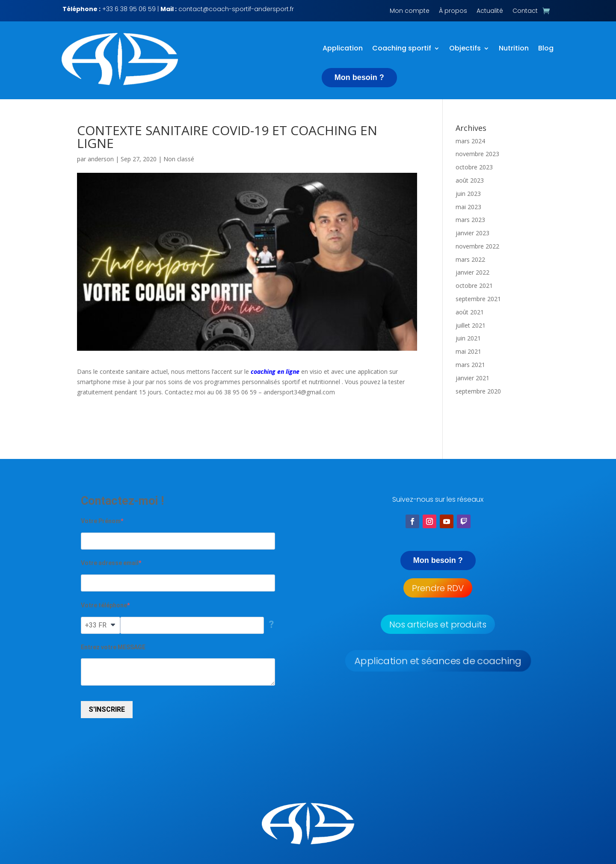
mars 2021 (470, 364)
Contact (525, 11)
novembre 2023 (477, 154)
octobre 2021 (474, 286)
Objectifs (465, 49)
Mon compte (410, 11)
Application (343, 49)
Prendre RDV (438, 588)
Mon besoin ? (359, 77)
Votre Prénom (101, 521)
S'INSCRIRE (107, 709)
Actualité (490, 11)
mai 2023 (468, 206)
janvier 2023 (472, 232)
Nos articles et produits (438, 624)
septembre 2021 (478, 298)
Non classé (179, 158)
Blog (546, 49)
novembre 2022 (477, 246)
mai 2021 (468, 351)
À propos (453, 11)
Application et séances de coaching (438, 661)
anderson (101, 158)
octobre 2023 (474, 167)
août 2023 (470, 180)
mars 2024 (470, 141)
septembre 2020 (478, 391)
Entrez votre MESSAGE (113, 647)
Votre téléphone (104, 605)
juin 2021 (468, 338)
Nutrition (514, 49)
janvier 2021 (472, 377)
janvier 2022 (472, 272)
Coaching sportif (402, 49)
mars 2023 (470, 220)
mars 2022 (470, 259)
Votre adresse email (110, 562)
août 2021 (470, 312)
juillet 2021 (471, 325)
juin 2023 (468, 193)
